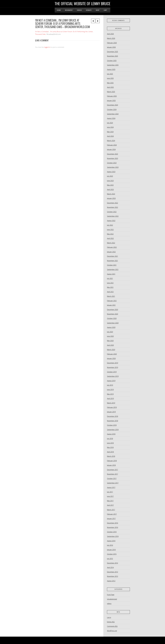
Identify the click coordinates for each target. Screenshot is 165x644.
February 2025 (112, 96)
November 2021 (112, 261)
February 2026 (112, 43)
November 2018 (112, 421)
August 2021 (111, 274)
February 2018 (112, 461)
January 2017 (111, 519)
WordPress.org (112, 631)
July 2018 (110, 439)
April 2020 (110, 345)
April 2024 (110, 136)
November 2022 (112, 207)
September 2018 (113, 430)
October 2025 (112, 61)
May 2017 (110, 501)
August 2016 (111, 541)
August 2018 (111, 434)
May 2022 (110, 234)
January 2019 (111, 412)
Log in (109, 617)
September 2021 (113, 269)
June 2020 (110, 336)
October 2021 (112, 265)
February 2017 (112, 514)
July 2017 (110, 492)
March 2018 (111, 456)
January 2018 (111, 465)
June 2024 (110, 127)
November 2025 (112, 56)
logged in (47, 47)
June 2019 (110, 390)
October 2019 (112, 372)
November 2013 (112, 576)
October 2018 (112, 425)
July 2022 (110, 225)
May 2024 (110, 132)
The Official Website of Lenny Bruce (82, 3)
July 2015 (110, 559)
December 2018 (112, 416)
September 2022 (113, 216)
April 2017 (110, 505)
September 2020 (113, 323)
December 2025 (112, 52)
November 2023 (112, 158)
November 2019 (112, 367)
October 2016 (112, 532)
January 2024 (111, 149)
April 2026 (110, 34)
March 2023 (111, 194)
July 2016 (110, 545)
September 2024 (113, 114)
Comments (112, 626)
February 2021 (112, 301)
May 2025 (110, 83)
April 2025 (110, 87)
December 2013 (112, 572)
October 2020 (112, 318)
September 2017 (113, 483)
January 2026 (111, 47)
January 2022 (111, 252)
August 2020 (111, 327)
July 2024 (110, 123)
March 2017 (111, 510)
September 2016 (113, 536)
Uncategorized (112, 599)
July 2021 (110, 278)
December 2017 (112, 470)
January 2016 (111, 550)
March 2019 (111, 403)
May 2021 (110, 287)
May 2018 (110, 447)
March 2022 (111, 243)
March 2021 (111, 296)
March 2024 (111, 141)
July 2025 (110, 74)
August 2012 (111, 581)
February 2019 (112, 407)
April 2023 (110, 189)
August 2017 (111, 487)
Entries (111, 622)
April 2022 (110, 238)
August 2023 (111, 172)
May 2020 (110, 341)
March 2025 (111, 92)
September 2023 (113, 167)
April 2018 (110, 452)
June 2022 (110, 230)
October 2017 (112, 478)
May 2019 (110, 394)
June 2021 (110, 283)
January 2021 (111, 305)
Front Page (111, 595)
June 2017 (110, 496)
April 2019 (110, 398)
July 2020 (110, 332)
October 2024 (112, 109)
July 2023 (110, 176)
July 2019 (110, 385)
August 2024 (111, 118)
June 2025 (110, 78)
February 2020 (112, 354)
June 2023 (110, 181)
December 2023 (112, 154)
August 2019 (111, 381)
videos (109, 603)
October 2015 (112, 554)
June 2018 (110, 443)
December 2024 (112, 105)
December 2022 (112, 203)
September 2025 (113, 65)
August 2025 (111, 69)
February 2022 (112, 247)
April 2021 (110, 292)
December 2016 (112, 523)
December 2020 (112, 310)
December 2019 (112, 363)
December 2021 (112, 256)
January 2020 (111, 358)
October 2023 (112, 163)
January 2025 (111, 100)
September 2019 (113, 376)
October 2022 (112, 212)
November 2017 (112, 474)
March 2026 (111, 38)
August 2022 (111, 221)
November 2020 (112, 314)
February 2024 (112, 145)
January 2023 (111, 198)
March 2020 (111, 350)
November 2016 (112, 527)
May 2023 (110, 185)
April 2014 (110, 567)
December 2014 (112, 563)
